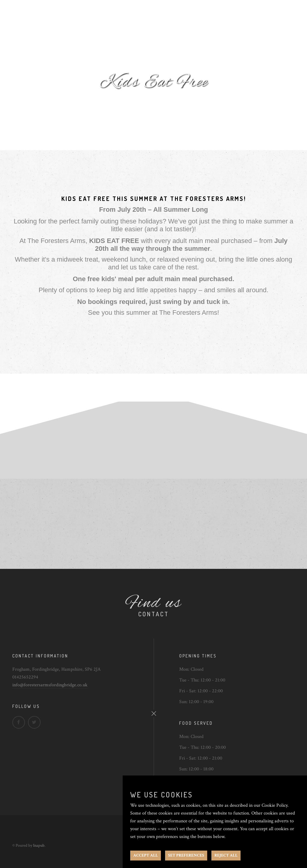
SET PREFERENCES (186, 855)
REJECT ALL (226, 855)
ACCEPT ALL (146, 855)
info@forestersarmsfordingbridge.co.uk (50, 685)
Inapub (39, 845)
